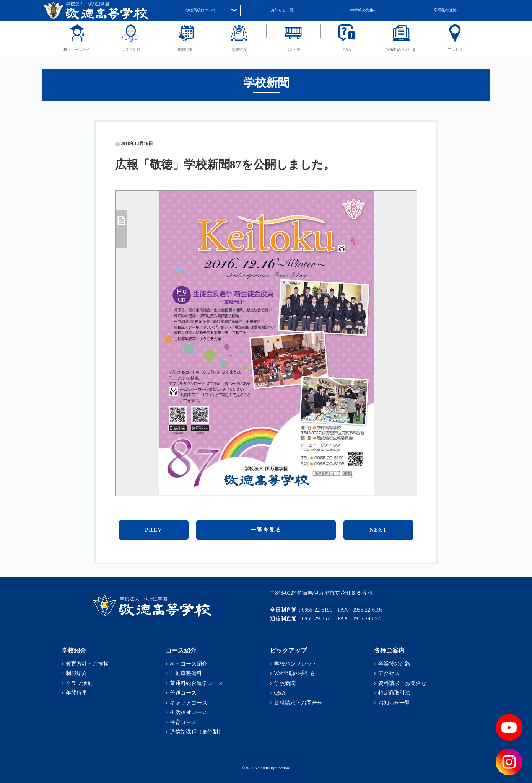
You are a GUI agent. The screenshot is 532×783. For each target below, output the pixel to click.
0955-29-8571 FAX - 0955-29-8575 (342, 619)
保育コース (183, 722)
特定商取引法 (394, 693)
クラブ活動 (131, 50)
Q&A (347, 50)
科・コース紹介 (77, 50)
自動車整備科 (186, 673)
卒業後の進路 (445, 10)
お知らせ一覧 (282, 10)
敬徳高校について (201, 10)
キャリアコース (189, 703)
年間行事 (185, 50)
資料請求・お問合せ (298, 703)
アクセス (455, 50)
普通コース (183, 693)
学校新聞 (285, 683)
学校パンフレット (296, 664)
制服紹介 (239, 50)
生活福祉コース (189, 712)
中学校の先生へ (364, 10)
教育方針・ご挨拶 (87, 664)
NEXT (378, 530)
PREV (154, 530)
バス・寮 (293, 50)
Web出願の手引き (401, 50)
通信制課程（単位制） (197, 732)
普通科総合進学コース (197, 683)
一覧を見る (266, 530)
